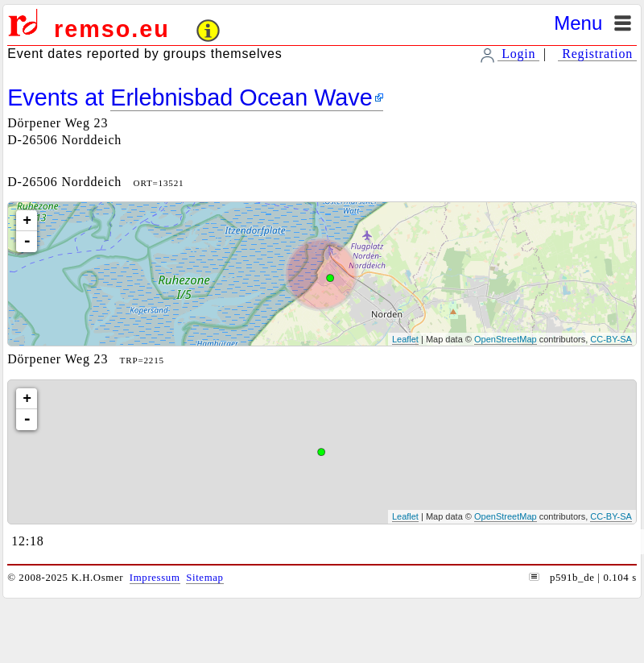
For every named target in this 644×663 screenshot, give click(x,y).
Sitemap (204, 578)
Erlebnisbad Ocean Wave (241, 97)
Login (518, 54)
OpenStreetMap (506, 339)
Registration (597, 54)
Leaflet (405, 339)
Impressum (155, 578)
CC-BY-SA (611, 339)
